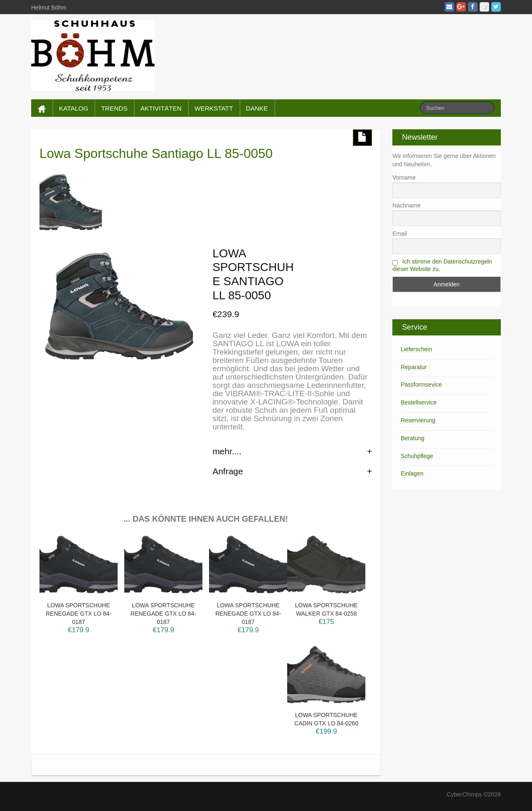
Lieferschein (416, 349)
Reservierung (418, 420)
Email (400, 234)
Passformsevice (421, 385)
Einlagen (412, 473)
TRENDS (114, 108)
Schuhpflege (417, 456)
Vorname (404, 177)
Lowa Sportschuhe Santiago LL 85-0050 (156, 153)
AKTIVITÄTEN (161, 108)
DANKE (257, 108)
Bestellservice (419, 402)
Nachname (406, 205)
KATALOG (74, 108)
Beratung (413, 438)
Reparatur (414, 367)
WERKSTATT (214, 108)
